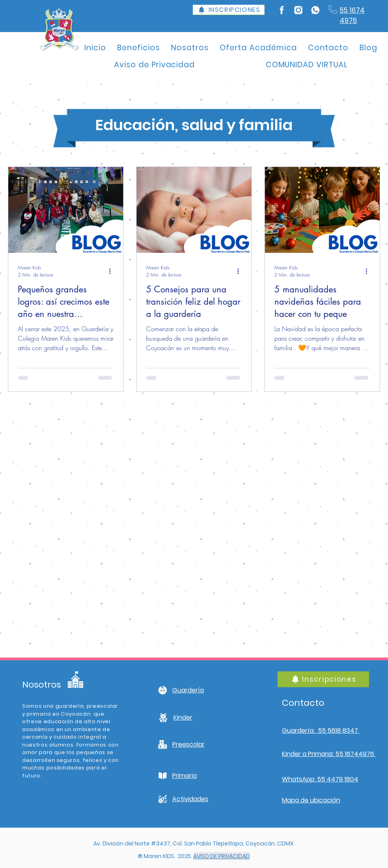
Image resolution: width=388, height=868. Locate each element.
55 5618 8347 (338, 731)
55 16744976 (355, 754)
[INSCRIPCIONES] (229, 10)
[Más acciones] (112, 271)
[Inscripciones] (323, 679)
